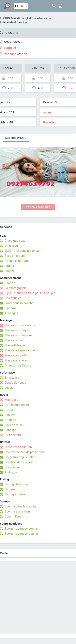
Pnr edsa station (42, 18)
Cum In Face (13, 517)
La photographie (16, 288)
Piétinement (13, 435)
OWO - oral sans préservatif (23, 251)
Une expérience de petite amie (25, 452)
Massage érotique (17, 330)
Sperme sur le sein (17, 511)
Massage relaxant (17, 360)
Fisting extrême (15, 494)
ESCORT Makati (10, 18)
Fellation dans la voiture (21, 462)
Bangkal (26, 18)
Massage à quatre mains (21, 350)
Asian (47, 112)
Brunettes (50, 122)
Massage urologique (19, 335)
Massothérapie (15, 345)
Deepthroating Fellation (20, 457)
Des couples (13, 298)
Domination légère (17, 405)
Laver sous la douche (19, 303)
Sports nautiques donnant (22, 529)
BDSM (9, 410)
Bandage (10, 430)
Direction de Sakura (18, 365)
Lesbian (10, 388)
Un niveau (11, 246)
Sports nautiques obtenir (21, 534)
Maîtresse (11, 400)
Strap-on (10, 420)
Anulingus (11, 313)
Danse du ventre (16, 383)
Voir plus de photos (38, 207)
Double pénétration (18, 261)
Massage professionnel (21, 325)
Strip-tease (12, 378)
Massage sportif (16, 355)
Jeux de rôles (14, 425)
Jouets (9, 266)
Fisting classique (16, 484)
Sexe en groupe (15, 256)
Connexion (61, 6)
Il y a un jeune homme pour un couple (30, 293)
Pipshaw (10, 308)
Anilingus (11, 472)
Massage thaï (14, 340)
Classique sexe (15, 241)
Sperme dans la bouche (20, 506)
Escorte (10, 283)
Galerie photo (16, 138)
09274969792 (14, 42)
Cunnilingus (13, 467)
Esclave (10, 415)
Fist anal (10, 489)
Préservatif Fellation (18, 447)
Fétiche (10, 271)
